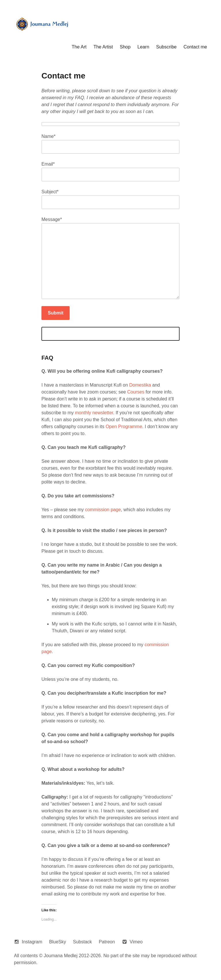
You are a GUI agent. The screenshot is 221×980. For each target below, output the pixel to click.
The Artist (103, 47)
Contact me (195, 47)
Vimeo (136, 942)
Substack (83, 942)
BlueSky (58, 942)
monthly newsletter (94, 413)
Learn (143, 47)
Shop (125, 47)
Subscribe (166, 47)
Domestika (140, 385)
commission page (103, 510)
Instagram (32, 942)
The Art (79, 47)
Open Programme (124, 427)
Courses (136, 392)
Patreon (107, 942)
